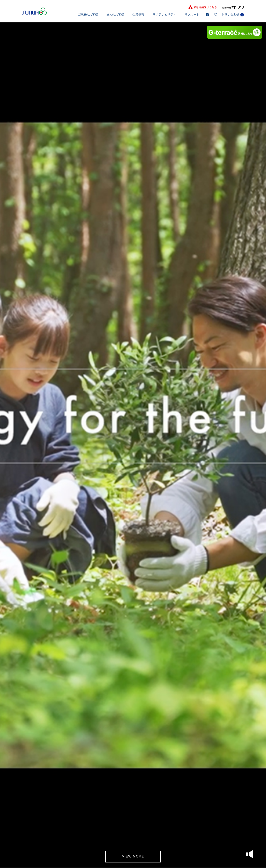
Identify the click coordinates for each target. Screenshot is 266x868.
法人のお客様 (115, 14)
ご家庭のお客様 (88, 14)
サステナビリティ (164, 14)
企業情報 (138, 14)
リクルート (192, 14)
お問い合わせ (233, 15)
